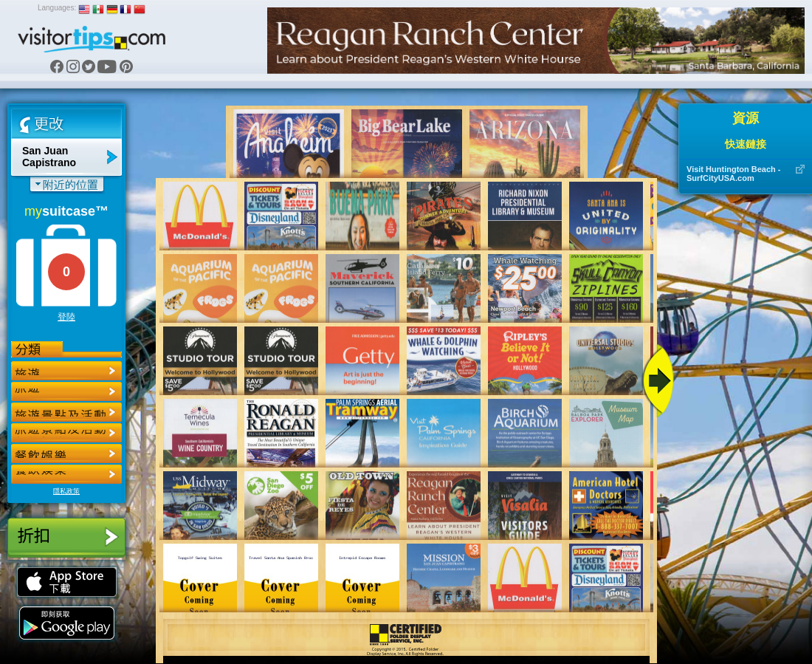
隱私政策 (66, 491)
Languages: (57, 8)
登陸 (66, 317)
